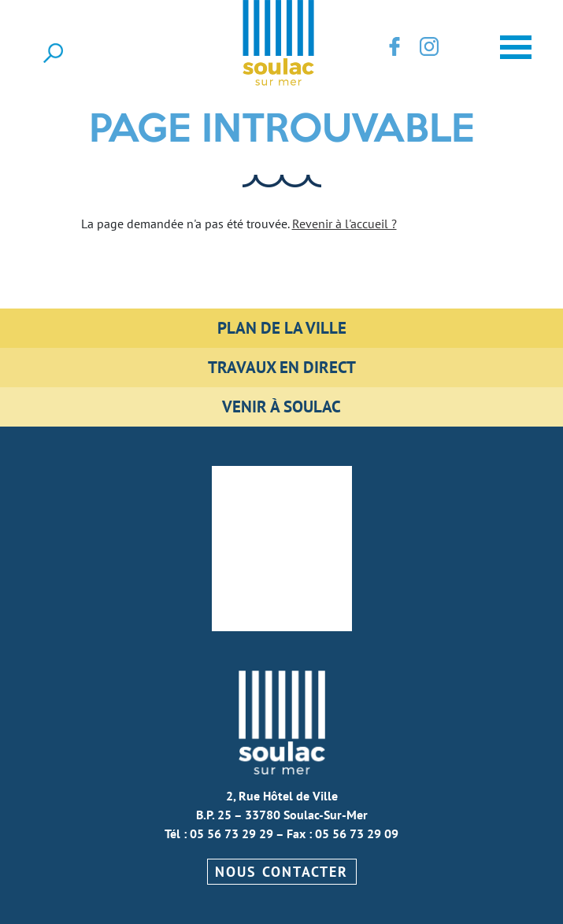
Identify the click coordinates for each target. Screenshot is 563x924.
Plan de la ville (282, 328)
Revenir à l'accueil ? (344, 224)
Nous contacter (281, 872)
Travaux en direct (282, 367)
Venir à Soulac (281, 407)
